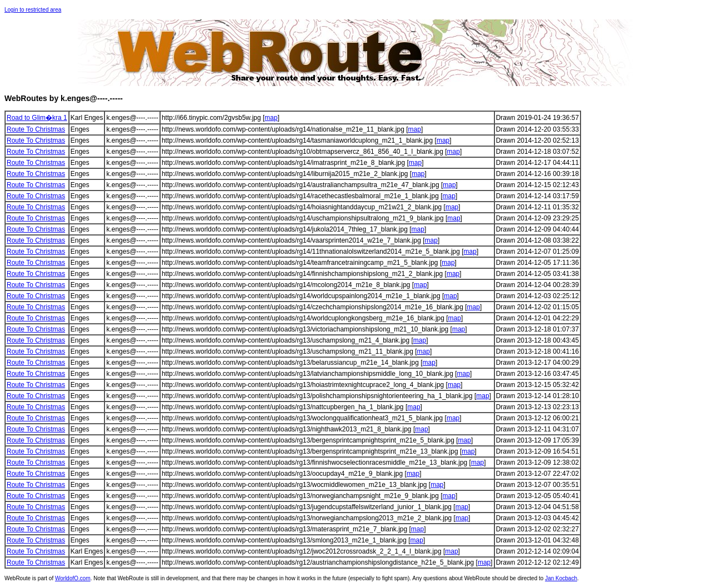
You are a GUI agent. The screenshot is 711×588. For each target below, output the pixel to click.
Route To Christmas (36, 129)
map (271, 118)
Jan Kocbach (561, 578)
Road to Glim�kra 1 (37, 118)
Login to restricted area (33, 10)
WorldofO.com (73, 578)
